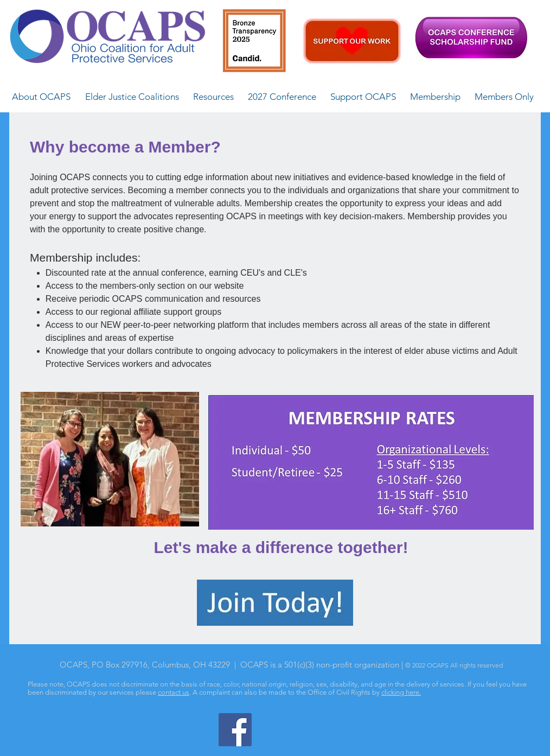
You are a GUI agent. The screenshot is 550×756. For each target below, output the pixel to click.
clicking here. (401, 692)
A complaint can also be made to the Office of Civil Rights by (287, 692)
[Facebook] (235, 730)
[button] (41, 97)
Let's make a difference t (249, 547)
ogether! (375, 547)
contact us (174, 692)
